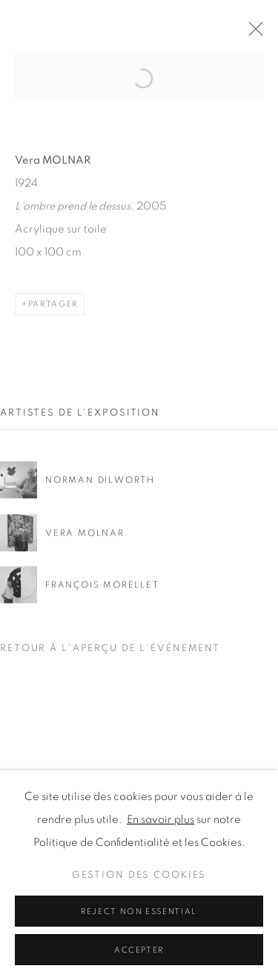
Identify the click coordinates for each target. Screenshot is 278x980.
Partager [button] (53, 317)
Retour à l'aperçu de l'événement (110, 649)
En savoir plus (160, 948)
